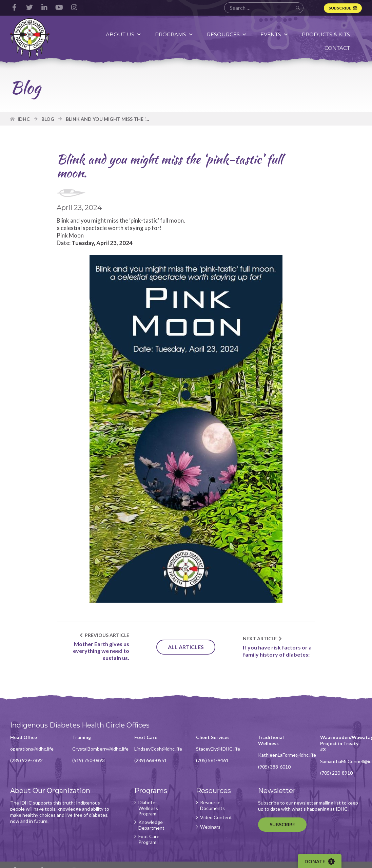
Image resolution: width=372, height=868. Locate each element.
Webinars (210, 827)
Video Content (216, 817)
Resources (227, 34)
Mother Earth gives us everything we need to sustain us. (101, 651)
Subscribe (340, 8)
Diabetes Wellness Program (148, 808)
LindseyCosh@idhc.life (158, 749)
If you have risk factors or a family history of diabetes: (277, 651)
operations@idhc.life (32, 749)
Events (274, 34)
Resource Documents (212, 805)
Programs (174, 34)
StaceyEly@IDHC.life (218, 749)
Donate (320, 862)
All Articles (186, 647)
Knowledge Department (151, 825)
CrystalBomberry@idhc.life (100, 749)
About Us (124, 34)
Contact (337, 48)
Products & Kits (326, 34)
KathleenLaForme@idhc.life (287, 755)
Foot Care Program (149, 839)
